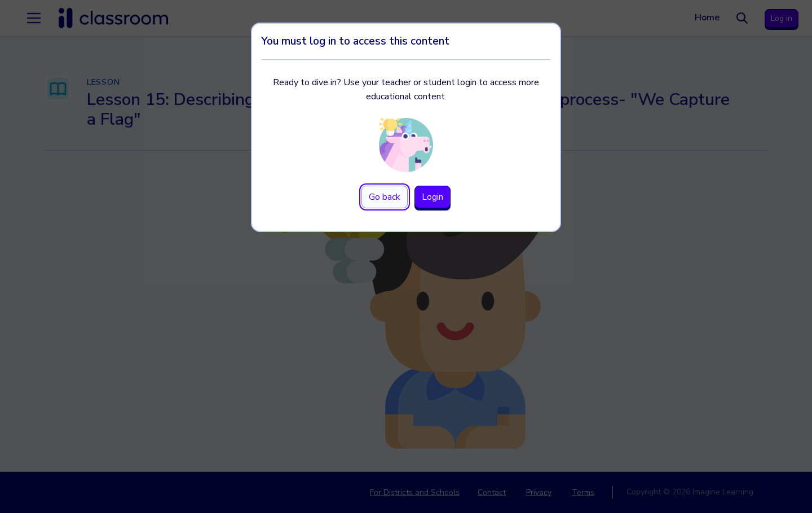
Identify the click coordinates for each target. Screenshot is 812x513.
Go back (385, 197)
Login (433, 197)
